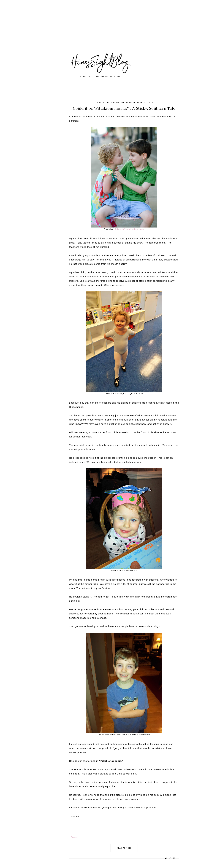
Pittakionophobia (132, 102)
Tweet (75, 837)
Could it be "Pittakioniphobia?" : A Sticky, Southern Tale (124, 108)
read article (124, 848)
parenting (103, 102)
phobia (115, 102)
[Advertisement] (94, 30)
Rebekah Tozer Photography (129, 229)
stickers (149, 102)
